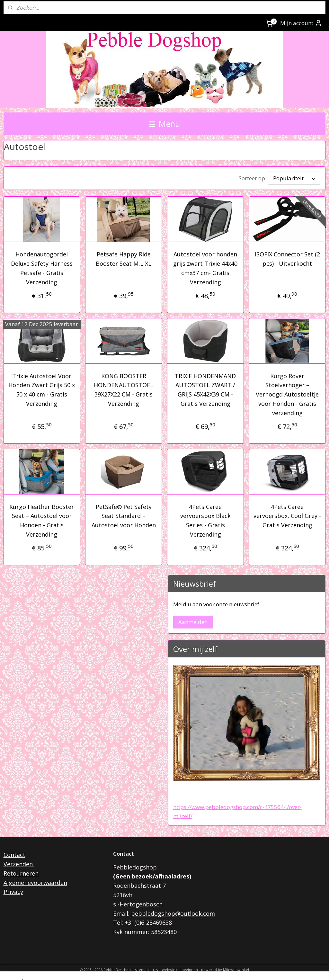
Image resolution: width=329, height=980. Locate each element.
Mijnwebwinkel (236, 968)
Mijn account (301, 23)
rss (155, 968)
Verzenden (19, 863)
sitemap (142, 968)
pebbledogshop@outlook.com (173, 912)
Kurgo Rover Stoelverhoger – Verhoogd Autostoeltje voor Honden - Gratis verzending (287, 393)
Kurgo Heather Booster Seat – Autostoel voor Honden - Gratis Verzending (42, 519)
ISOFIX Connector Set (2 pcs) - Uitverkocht (287, 258)
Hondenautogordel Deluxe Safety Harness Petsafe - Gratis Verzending (42, 267)
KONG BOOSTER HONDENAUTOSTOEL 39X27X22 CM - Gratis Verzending (124, 388)
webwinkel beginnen (180, 968)
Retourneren (21, 872)
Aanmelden (193, 621)
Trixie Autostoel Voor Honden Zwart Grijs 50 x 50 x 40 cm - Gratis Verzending (42, 388)
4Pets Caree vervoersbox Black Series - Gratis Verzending (205, 519)
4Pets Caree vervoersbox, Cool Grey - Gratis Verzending (287, 515)
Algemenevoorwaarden (35, 881)
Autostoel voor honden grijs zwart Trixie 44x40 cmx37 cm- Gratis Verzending (205, 267)
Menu (165, 124)
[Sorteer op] (294, 178)
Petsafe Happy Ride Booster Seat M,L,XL (124, 258)
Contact (14, 853)
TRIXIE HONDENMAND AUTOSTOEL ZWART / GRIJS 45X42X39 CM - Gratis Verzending (205, 388)
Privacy (13, 890)
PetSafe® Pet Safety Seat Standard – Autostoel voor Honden (124, 515)
